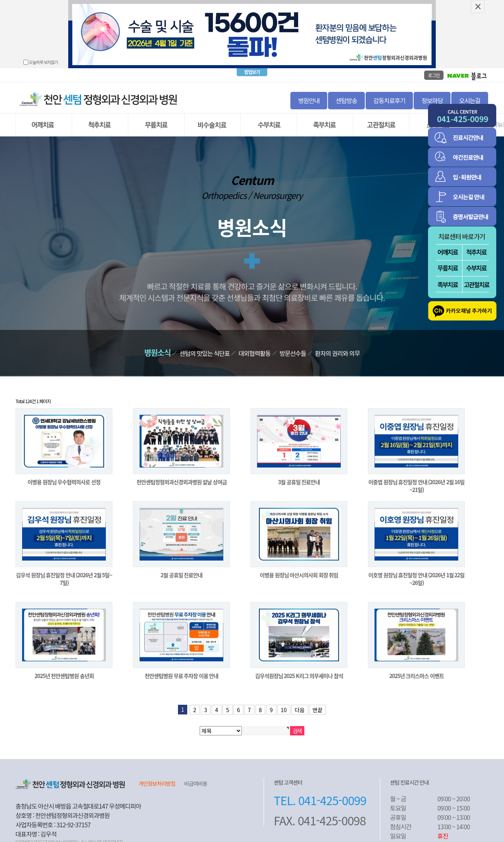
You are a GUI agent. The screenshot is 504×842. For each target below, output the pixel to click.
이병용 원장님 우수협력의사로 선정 (64, 474)
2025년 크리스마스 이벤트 (417, 668)
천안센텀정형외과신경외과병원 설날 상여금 (182, 474)
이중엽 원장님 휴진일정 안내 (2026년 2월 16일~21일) (416, 478)
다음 (300, 702)
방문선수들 (293, 346)
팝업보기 (252, 65)
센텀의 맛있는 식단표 (205, 346)
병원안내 (309, 93)
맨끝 (318, 702)
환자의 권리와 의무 (337, 346)
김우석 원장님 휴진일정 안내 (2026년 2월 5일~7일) (64, 571)
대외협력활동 (254, 346)
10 (284, 702)
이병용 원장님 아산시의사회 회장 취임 (299, 568)
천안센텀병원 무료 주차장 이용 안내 (181, 668)
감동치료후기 (389, 93)
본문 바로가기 (0, 0)
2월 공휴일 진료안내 (181, 568)
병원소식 (157, 345)
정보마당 (432, 93)
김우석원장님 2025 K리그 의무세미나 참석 (299, 668)
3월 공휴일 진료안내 (299, 474)
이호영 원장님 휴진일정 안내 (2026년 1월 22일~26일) (416, 571)
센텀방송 (346, 93)
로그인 (434, 68)
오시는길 (470, 93)
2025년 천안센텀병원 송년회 (64, 668)
